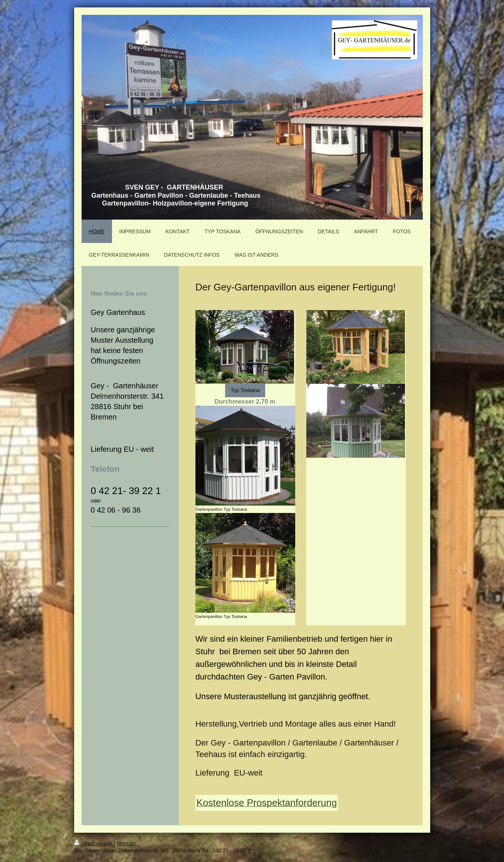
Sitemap (126, 843)
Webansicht (417, 851)
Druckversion (94, 843)
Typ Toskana (245, 390)
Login (424, 843)
